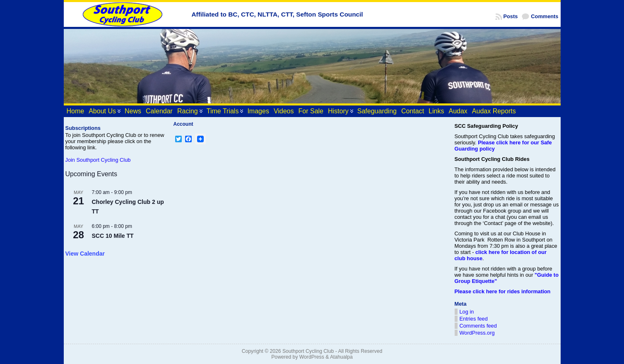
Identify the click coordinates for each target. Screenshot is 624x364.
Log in (467, 312)
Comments (544, 16)
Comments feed (478, 326)
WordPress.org (477, 333)
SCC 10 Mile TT (113, 236)
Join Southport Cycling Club (98, 160)
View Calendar (85, 254)
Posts (511, 16)
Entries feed (474, 319)
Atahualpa (341, 357)
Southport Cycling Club (308, 351)
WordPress (312, 357)
